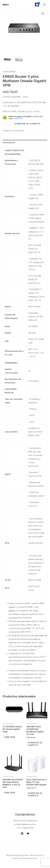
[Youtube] (28, 833)
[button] (43, 14)
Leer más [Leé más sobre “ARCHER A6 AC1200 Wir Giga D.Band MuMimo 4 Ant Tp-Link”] (10, 793)
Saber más (18, 118)
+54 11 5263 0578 (25, 828)
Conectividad (9, 72)
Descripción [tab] (9, 143)
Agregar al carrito (27, 124)
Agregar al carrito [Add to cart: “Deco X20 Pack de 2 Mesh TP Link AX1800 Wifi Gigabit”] (35, 794)
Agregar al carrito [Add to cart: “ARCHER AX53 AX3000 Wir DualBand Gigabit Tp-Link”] (35, 744)
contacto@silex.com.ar (25, 824)
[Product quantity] (6, 124)
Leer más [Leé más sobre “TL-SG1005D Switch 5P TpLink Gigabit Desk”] (10, 737)
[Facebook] (22, 833)
